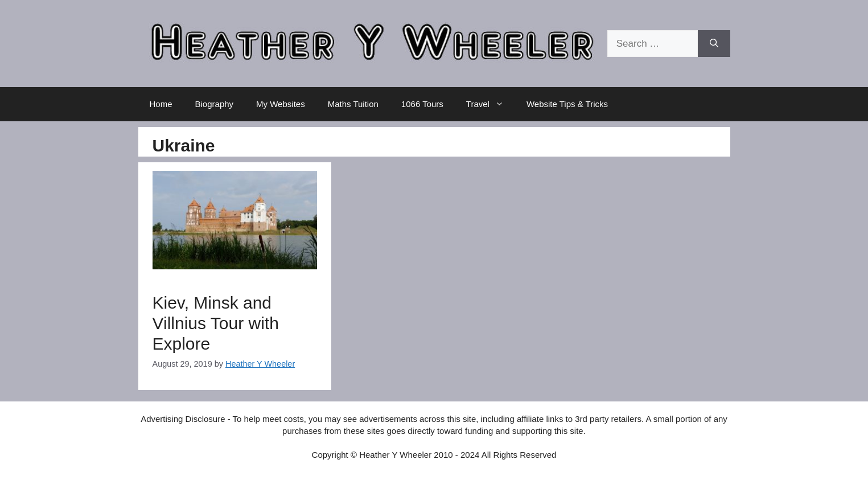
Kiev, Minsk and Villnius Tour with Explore (216, 323)
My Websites (281, 104)
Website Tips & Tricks (567, 104)
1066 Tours (422, 104)
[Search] (714, 44)
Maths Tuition (353, 104)
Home (161, 104)
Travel (491, 104)
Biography (215, 104)
